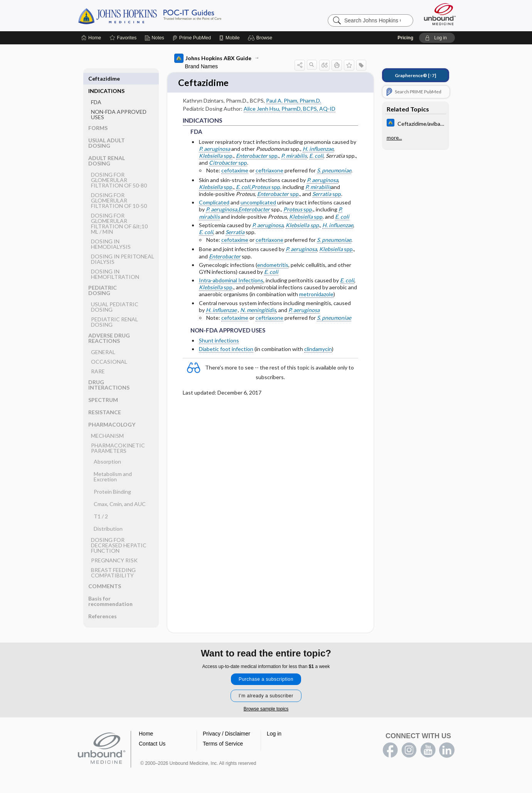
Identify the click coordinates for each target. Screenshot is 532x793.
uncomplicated (258, 203)
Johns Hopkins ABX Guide (213, 58)
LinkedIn (447, 751)
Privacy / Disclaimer (226, 734)
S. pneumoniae (334, 171)
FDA (96, 90)
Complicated (214, 203)
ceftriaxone (269, 171)
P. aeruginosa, (222, 210)
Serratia (235, 233)
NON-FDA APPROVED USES (119, 102)
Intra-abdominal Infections (231, 281)
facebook (390, 751)
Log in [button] (274, 734)
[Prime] (192, 38)
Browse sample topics (266, 709)
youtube (428, 751)
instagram (409, 751)
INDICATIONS (106, 78)
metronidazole (316, 295)
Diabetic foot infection (226, 349)
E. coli (316, 156)
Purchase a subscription (266, 680)
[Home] (91, 38)
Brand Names (202, 66)
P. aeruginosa (215, 149)
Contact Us (152, 744)
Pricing (405, 38)
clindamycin (318, 349)
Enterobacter (254, 210)
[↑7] (415, 75)
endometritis (273, 265)
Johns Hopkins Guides (173, 15)
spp (216, 156)
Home (146, 734)
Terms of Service (223, 744)
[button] (261, 38)
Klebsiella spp (302, 225)
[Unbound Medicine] (440, 14)
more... (394, 138)
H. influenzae (318, 149)
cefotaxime (235, 171)
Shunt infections (219, 341)
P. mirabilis (294, 156)
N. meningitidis (258, 310)
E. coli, (244, 187)
